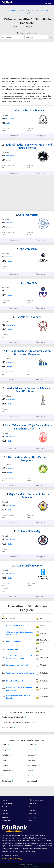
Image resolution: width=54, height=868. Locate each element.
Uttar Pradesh (7, 803)
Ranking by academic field (27, 33)
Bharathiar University (15, 681)
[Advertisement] (27, 60)
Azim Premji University (27, 565)
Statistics (22, 10)
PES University (27, 283)
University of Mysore (15, 625)
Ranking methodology (12, 859)
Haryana (5, 814)
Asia (30, 10)
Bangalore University (27, 317)
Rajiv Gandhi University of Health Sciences (27, 496)
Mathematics (11, 10)
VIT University (12, 649)
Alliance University (27, 531)
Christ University (27, 215)
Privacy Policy (33, 867)
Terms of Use (21, 867)
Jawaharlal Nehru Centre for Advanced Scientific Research (27, 390)
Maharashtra (6, 821)
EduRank (37, 27)
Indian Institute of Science (27, 110)
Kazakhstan (33, 814)
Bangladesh (33, 803)
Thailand (32, 810)
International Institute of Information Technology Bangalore (27, 352)
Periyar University (14, 641)
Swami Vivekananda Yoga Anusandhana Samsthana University (27, 427)
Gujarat (4, 810)
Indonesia (32, 817)
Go (51, 37)
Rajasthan (5, 807)
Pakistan (32, 807)
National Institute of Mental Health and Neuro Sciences (27, 146)
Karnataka (44, 10)
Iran (30, 821)
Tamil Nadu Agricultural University (20, 673)
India (36, 10)
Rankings (40, 136)
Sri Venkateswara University (18, 665)
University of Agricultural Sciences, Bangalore (27, 459)
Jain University (27, 249)
